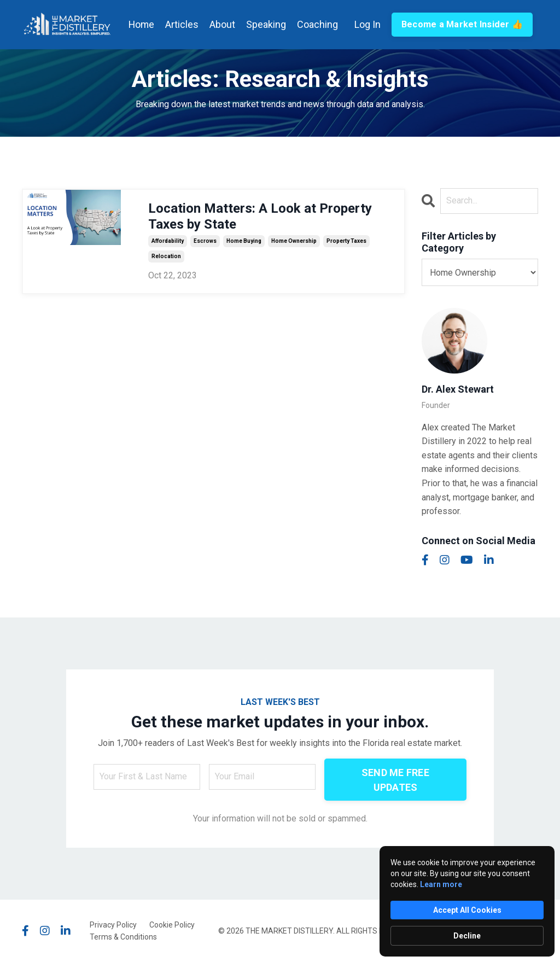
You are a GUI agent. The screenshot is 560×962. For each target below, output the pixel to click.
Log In (367, 24)
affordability (168, 240)
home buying (244, 240)
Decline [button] (467, 936)
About (222, 24)
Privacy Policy (113, 924)
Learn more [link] (441, 884)
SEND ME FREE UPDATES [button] (395, 779)
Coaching (317, 24)
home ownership (294, 240)
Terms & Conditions (123, 936)
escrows (205, 240)
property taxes (346, 240)
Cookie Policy (172, 924)
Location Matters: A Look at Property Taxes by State (260, 216)
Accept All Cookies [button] (467, 910)
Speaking (266, 24)
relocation (166, 256)
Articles (181, 24)
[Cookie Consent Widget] (467, 901)
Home (140, 24)
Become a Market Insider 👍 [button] (462, 24)
